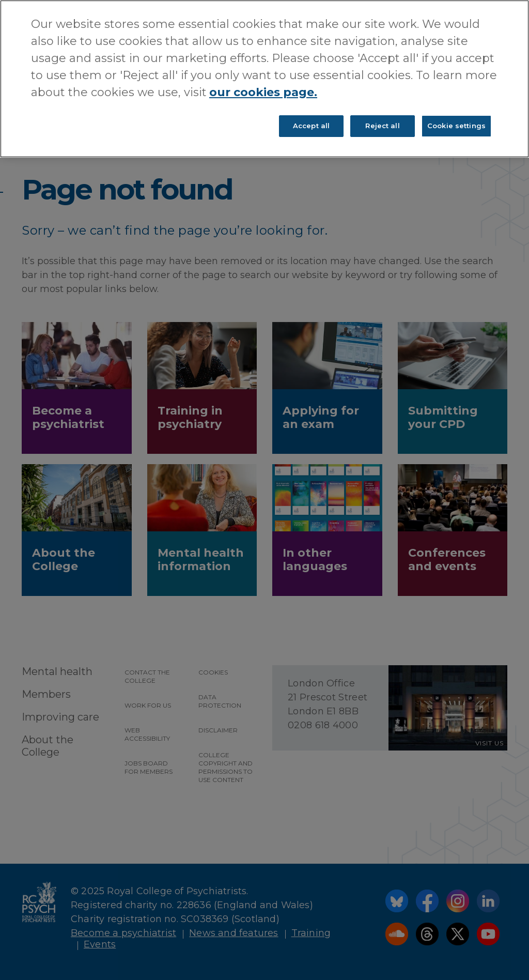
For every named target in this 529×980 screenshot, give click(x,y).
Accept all (311, 126)
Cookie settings (456, 126)
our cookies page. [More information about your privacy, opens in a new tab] (263, 92)
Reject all (382, 126)
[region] (264, 79)
